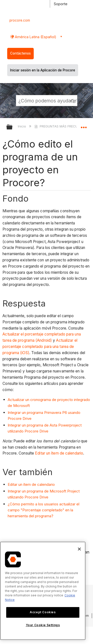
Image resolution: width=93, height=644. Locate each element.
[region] (43, 591)
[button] (73, 100)
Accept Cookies (43, 612)
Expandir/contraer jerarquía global (13, 127)
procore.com (20, 20)
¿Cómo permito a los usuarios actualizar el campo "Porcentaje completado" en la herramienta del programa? (44, 510)
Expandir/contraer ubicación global (84, 125)
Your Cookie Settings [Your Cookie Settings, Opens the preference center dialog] (43, 625)
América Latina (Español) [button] (35, 37)
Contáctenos (20, 53)
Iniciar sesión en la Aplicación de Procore (43, 70)
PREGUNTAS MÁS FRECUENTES (61, 126)
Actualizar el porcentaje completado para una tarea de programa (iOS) (40, 347)
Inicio (22, 126)
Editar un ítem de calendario (59, 453)
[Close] (79, 549)
